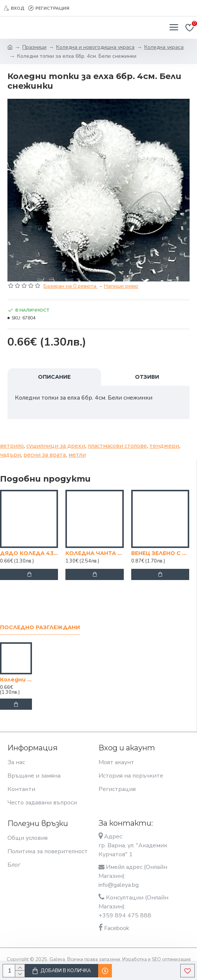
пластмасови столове (117, 446)
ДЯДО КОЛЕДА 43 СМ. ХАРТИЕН (29, 553)
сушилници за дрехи (56, 446)
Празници (34, 47)
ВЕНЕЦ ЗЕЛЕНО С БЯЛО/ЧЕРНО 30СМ (160, 553)
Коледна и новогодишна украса (95, 47)
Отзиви (147, 377)
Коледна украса (164, 47)
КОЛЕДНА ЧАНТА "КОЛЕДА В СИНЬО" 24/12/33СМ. (94, 553)
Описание (54, 377)
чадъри (10, 455)
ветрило (12, 446)
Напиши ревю (121, 286)
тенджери (164, 446)
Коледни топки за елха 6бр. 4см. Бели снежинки (16, 680)
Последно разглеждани (40, 628)
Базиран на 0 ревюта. (70, 286)
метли (77, 455)
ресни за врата (45, 455)
